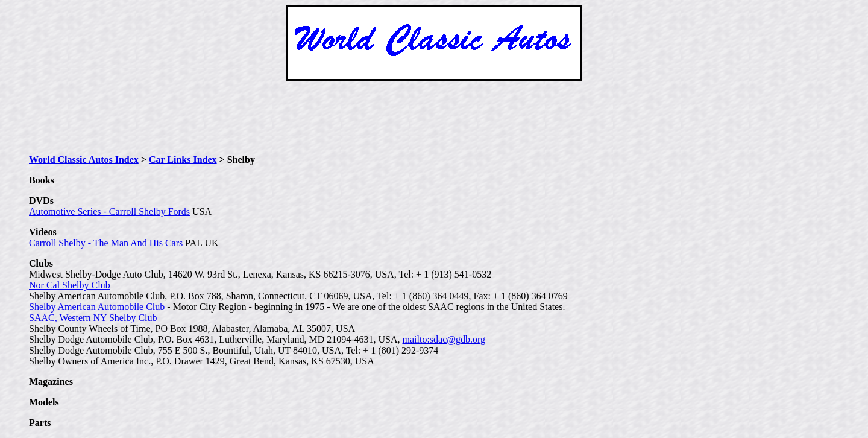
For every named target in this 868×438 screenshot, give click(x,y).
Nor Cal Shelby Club (70, 285)
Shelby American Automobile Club (97, 307)
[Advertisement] (434, 118)
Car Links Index (183, 160)
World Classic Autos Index (84, 160)
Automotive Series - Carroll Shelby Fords (109, 211)
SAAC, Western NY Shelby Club (93, 318)
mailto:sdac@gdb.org (444, 339)
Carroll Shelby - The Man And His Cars (106, 243)
